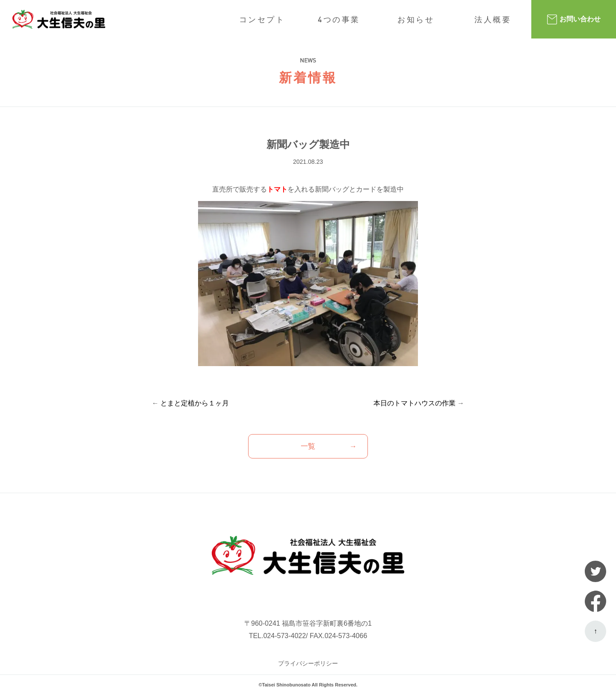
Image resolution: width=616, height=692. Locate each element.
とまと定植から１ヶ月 (195, 403)
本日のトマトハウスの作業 (415, 403)
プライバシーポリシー (308, 663)
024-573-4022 (284, 636)
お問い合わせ (574, 19)
